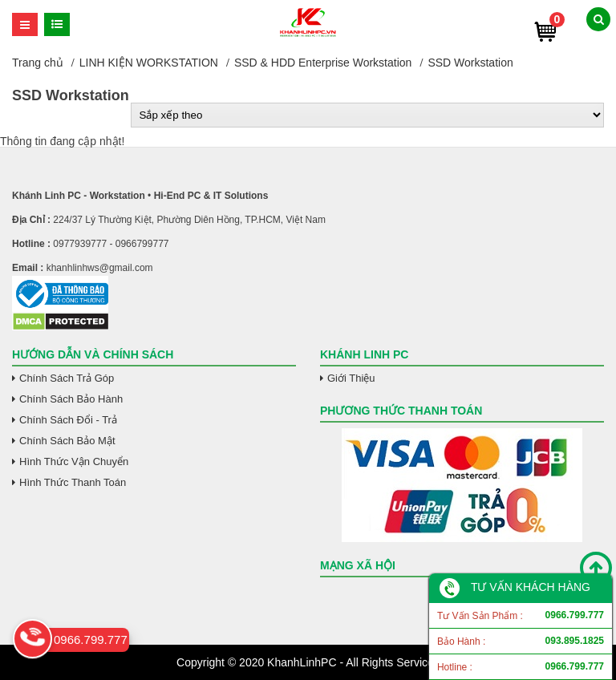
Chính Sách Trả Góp (67, 378)
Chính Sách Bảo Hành (71, 399)
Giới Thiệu (351, 378)
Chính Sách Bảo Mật (67, 441)
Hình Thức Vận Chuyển (74, 461)
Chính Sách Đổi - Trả (68, 420)
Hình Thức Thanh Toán (73, 482)
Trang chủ (38, 63)
